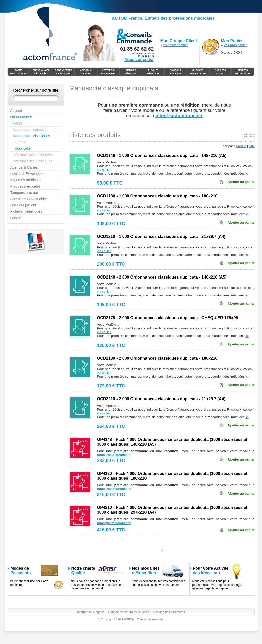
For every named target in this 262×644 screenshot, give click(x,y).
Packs (18, 123)
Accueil (16, 111)
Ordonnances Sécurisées (41, 72)
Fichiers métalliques (26, 211)
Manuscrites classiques (32, 136)
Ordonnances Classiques (64, 72)
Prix (252, 146)
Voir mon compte (175, 45)
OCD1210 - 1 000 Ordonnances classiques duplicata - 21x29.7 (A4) (161, 236)
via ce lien (104, 170)
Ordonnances (21, 117)
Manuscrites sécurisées (32, 130)
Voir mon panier (235, 45)
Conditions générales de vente (129, 612)
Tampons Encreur (176, 72)
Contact (17, 218)
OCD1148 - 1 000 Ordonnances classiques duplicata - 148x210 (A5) (162, 155)
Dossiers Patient (220, 72)
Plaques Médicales (153, 72)
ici (247, 174)
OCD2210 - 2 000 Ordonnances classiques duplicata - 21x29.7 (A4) (161, 399)
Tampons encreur (24, 193)
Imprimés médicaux (131, 72)
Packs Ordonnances (19, 72)
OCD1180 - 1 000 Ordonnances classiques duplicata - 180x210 (157, 196)
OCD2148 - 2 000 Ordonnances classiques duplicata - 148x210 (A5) (162, 277)
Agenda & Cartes (86, 72)
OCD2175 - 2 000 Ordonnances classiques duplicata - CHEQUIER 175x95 (168, 318)
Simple (21, 142)
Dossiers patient (23, 205)
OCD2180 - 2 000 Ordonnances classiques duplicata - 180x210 (157, 358)
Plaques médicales (25, 186)
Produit (241, 146)
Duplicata (23, 148)
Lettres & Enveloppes (108, 72)
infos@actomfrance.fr (114, 455)
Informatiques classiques (33, 161)
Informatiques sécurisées (33, 155)
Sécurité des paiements (169, 612)
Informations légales (91, 612)
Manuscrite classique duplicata (114, 88)
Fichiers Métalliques (243, 72)
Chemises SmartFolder (198, 72)
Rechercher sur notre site (36, 90)
